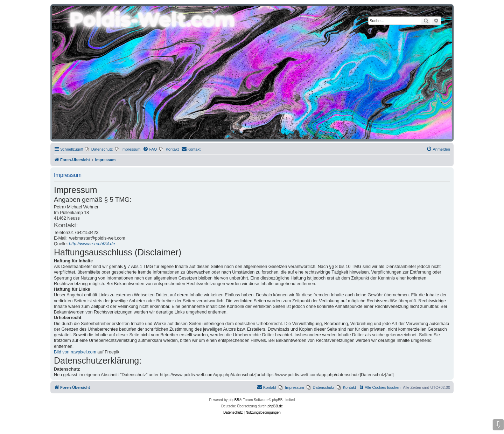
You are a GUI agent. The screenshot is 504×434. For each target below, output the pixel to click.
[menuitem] (99, 149)
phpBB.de (275, 406)
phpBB (234, 400)
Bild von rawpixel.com (75, 352)
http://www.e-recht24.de (92, 244)
